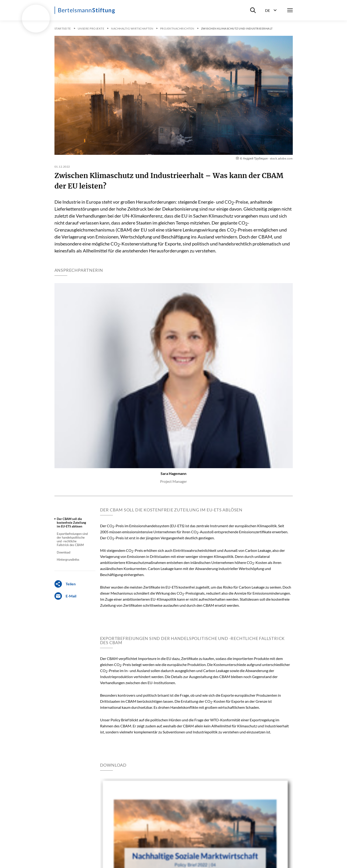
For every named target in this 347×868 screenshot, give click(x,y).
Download (64, 552)
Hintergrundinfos (68, 560)
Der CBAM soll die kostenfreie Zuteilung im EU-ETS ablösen (71, 523)
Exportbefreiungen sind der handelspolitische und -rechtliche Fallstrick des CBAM (72, 539)
